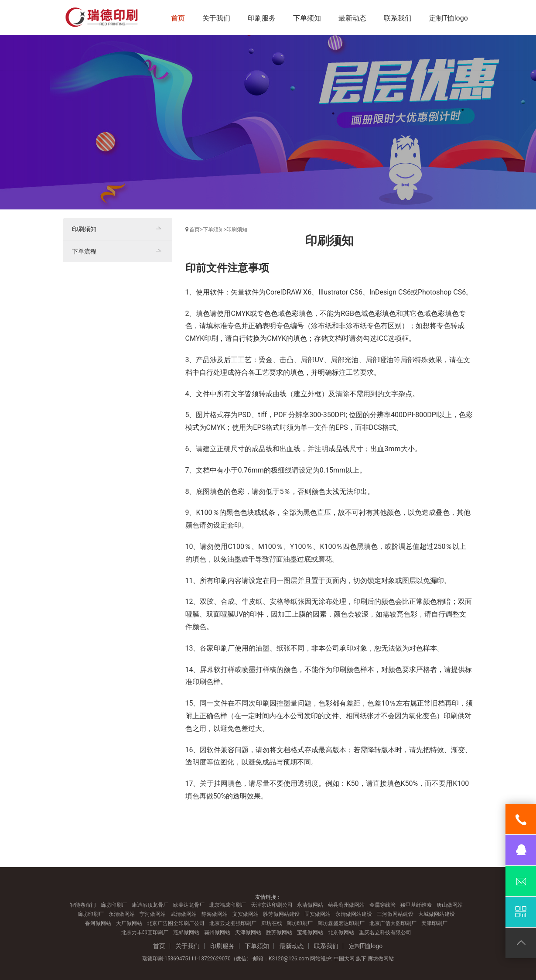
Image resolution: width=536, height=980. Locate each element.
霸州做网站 (217, 932)
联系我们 (398, 18)
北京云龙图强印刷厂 (233, 923)
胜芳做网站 (279, 932)
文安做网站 (246, 914)
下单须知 (307, 18)
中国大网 (344, 959)
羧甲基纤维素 (416, 905)
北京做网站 (341, 932)
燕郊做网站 (186, 932)
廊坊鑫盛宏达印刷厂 (341, 923)
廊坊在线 (272, 923)
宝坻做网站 (310, 932)
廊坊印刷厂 (114, 905)
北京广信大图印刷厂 (393, 923)
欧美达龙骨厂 (189, 905)
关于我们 (216, 18)
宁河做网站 (153, 914)
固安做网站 (318, 914)
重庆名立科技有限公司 (385, 932)
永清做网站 (310, 905)
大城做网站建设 (437, 914)
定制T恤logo (449, 18)
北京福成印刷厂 (228, 905)
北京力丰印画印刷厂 (145, 932)
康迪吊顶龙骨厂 (150, 905)
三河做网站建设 (395, 914)
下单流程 (84, 251)
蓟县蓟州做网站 (346, 905)
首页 (178, 18)
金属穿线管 (382, 905)
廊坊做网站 (381, 959)
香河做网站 (98, 923)
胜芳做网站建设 (281, 914)
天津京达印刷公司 (272, 905)
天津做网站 (248, 932)
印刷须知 (237, 230)
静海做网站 (215, 914)
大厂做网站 (129, 923)
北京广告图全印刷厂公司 (176, 923)
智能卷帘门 (83, 905)
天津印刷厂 (434, 923)
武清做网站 (184, 914)
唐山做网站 (450, 905)
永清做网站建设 (354, 914)
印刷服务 (262, 18)
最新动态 (352, 18)
